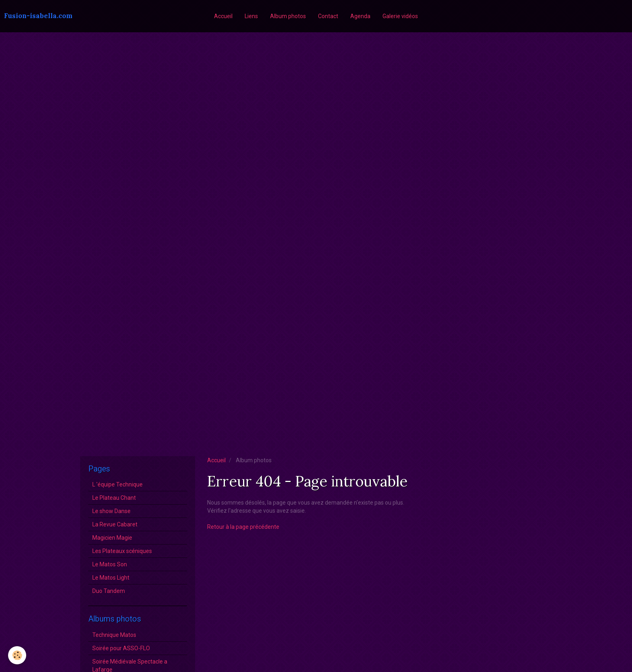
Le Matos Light (111, 578)
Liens (251, 16)
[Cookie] (17, 655)
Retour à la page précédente (243, 527)
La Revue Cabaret (115, 524)
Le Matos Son (110, 564)
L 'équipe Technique (117, 484)
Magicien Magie (112, 538)
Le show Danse (111, 511)
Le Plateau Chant (114, 498)
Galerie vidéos (400, 16)
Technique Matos (114, 635)
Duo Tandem (109, 591)
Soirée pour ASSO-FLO (121, 648)
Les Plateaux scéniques (122, 551)
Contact (328, 16)
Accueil (223, 16)
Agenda (360, 16)
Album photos (288, 16)
